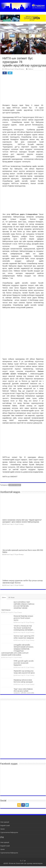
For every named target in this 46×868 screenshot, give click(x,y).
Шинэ (4, 597)
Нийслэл (31, 69)
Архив (2, 829)
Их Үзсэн (11, 597)
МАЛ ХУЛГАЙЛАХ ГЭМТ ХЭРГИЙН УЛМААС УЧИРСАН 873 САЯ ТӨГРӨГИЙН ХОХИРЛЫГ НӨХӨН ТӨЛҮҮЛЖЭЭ (18, 606)
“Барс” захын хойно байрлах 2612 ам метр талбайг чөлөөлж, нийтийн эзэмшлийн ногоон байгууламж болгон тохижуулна (18, 693)
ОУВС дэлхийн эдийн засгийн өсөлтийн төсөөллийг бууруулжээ (24, 663)
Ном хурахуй (5, 822)
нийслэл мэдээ (15, 485)
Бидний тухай (5, 825)
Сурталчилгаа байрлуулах (9, 832)
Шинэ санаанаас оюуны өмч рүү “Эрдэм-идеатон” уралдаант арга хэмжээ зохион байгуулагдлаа (22, 521)
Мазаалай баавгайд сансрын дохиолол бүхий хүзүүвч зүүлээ (23, 618)
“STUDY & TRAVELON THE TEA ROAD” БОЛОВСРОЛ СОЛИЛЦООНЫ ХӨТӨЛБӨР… (24, 628)
